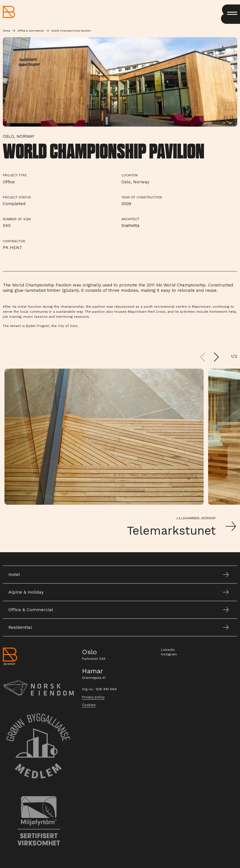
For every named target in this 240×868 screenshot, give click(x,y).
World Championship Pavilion (71, 31)
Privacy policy (93, 697)
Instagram (169, 654)
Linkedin (168, 650)
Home (6, 31)
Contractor (14, 241)
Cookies (89, 705)
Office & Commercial (31, 31)
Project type (15, 175)
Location (130, 175)
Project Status (17, 197)
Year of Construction (142, 197)
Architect (130, 219)
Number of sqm (17, 219)
